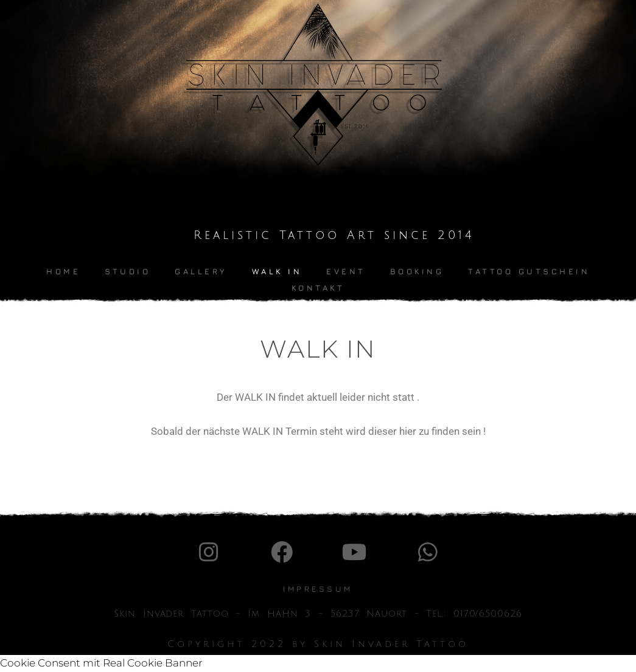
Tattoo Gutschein (529, 271)
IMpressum (318, 589)
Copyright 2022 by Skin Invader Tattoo (318, 644)
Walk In (277, 271)
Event (346, 271)
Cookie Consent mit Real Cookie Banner (101, 663)
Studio (128, 271)
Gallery (201, 271)
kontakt (318, 288)
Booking (417, 271)
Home (63, 271)
